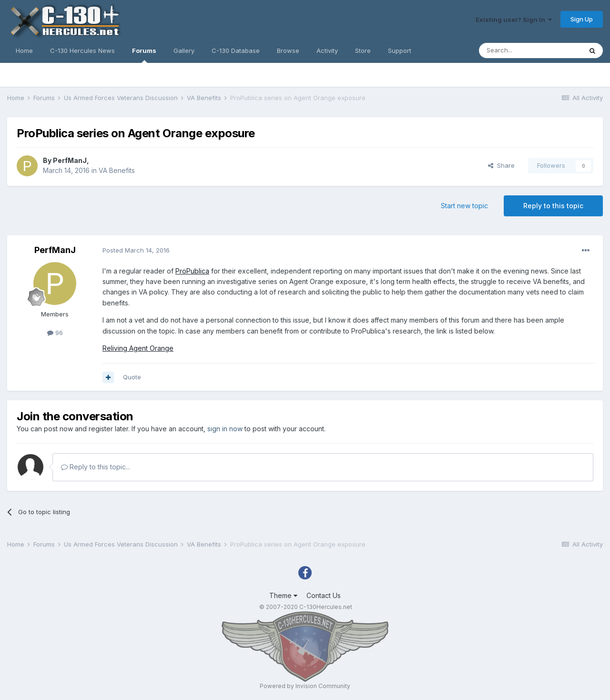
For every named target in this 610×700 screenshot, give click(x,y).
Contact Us (324, 595)
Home (24, 51)
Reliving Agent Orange (138, 348)
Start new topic (464, 206)
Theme (283, 595)
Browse (288, 51)
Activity (327, 51)
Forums (144, 55)
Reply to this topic (553, 206)
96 (55, 333)
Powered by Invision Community (305, 686)
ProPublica (192, 271)
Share (501, 165)
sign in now (225, 429)
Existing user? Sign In (514, 20)
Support (400, 51)
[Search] (530, 51)
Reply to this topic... (96, 467)
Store (363, 51)
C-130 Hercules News (82, 51)
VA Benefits (117, 170)
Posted (136, 250)
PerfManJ (70, 160)
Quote (132, 377)
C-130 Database (236, 51)
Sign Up (582, 19)
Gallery (184, 51)
